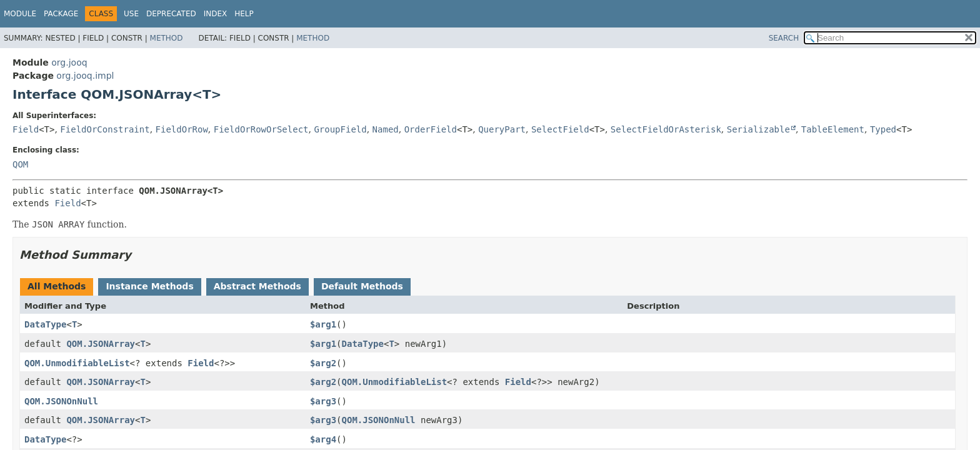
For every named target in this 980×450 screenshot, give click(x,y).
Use (131, 14)
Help (244, 14)
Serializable (758, 129)
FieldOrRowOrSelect (261, 129)
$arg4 (323, 439)
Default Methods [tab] (362, 286)
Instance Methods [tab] (149, 286)
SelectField (560, 129)
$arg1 (323, 324)
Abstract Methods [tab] (257, 286)
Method (167, 38)
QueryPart (502, 129)
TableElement (833, 129)
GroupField (340, 129)
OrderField (431, 129)
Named (386, 129)
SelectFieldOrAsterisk (666, 129)
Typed (883, 129)
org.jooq (69, 62)
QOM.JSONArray (101, 344)
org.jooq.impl (85, 76)
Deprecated (171, 14)
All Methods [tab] (57, 286)
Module (20, 14)
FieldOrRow (182, 129)
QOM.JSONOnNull (61, 401)
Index (216, 14)
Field (26, 129)
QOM (20, 164)
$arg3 (323, 401)
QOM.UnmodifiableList (77, 363)
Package (61, 14)
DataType (45, 324)
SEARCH (784, 38)
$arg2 (323, 363)
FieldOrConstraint (105, 129)
